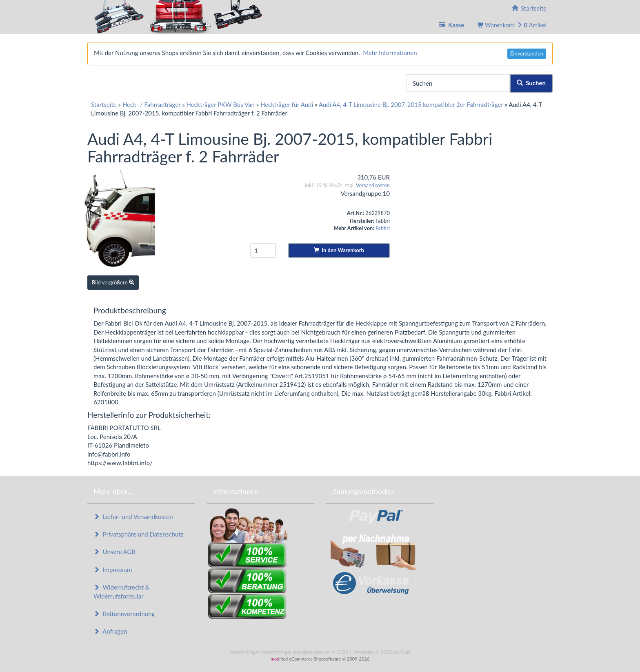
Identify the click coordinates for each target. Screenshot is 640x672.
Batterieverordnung (124, 614)
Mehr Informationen (390, 53)
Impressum (113, 570)
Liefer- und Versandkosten (133, 517)
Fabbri (383, 228)
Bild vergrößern (113, 282)
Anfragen (110, 631)
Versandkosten (373, 185)
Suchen (531, 83)
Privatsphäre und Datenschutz (138, 534)
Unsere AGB (114, 552)
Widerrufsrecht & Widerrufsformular (121, 591)
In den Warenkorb (339, 250)
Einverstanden (527, 53)
